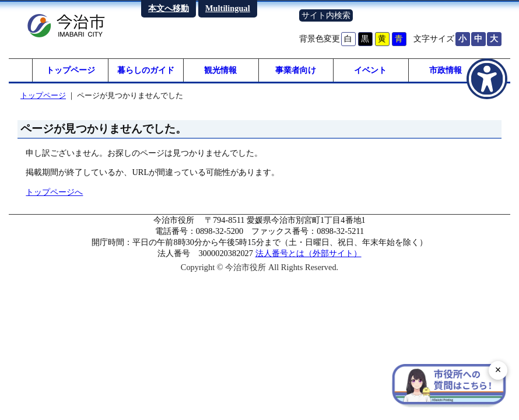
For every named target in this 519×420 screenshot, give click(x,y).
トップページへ (54, 192)
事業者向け (296, 70)
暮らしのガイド (146, 70)
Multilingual (228, 8)
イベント (370, 70)
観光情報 (220, 70)
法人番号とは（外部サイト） (308, 253)
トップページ (71, 70)
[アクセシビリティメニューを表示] (487, 79)
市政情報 (446, 70)
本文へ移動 (169, 8)
